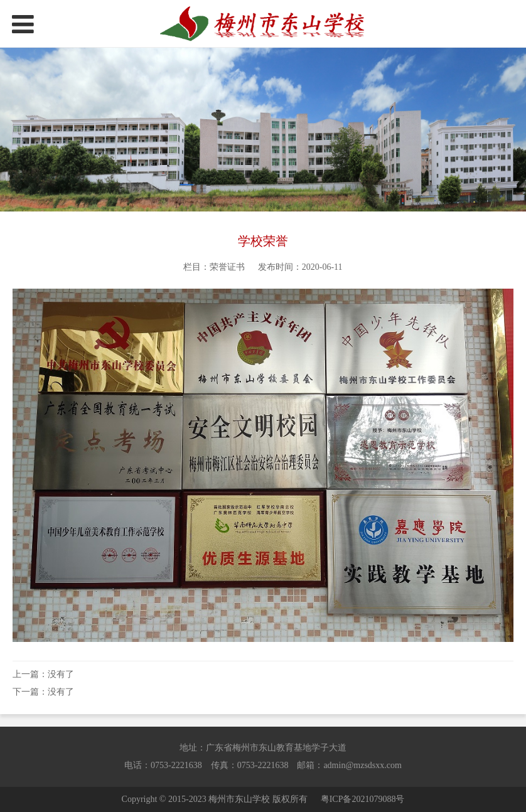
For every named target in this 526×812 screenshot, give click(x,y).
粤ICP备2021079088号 (363, 799)
